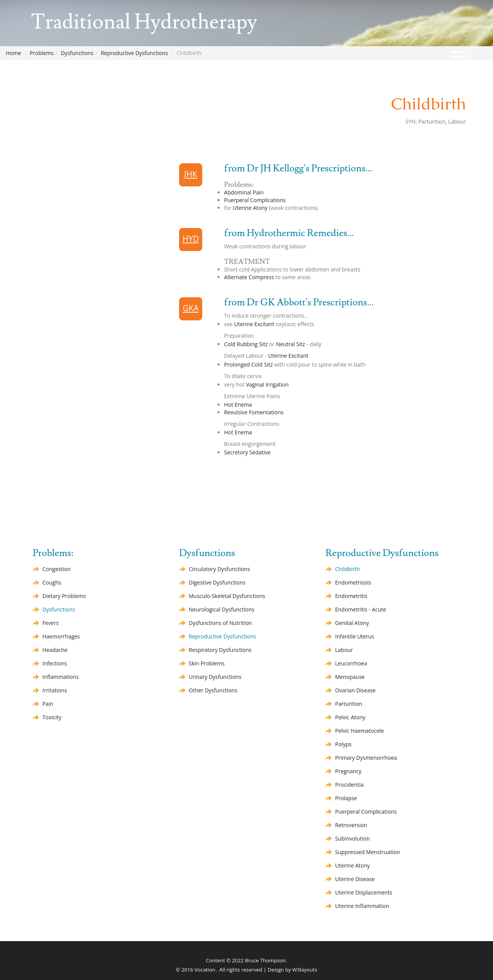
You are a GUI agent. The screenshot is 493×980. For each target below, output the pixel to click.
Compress (249, 277)
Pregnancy (348, 771)
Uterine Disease (355, 879)
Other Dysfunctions (213, 690)
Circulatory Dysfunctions (219, 569)
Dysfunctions (77, 53)
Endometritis (351, 596)
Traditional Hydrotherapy (144, 22)
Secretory (247, 452)
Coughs (52, 582)
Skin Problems (207, 663)
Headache (55, 650)
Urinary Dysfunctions (215, 677)
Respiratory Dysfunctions (220, 650)
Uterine (250, 208)
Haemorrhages (61, 636)
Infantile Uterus (355, 636)
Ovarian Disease (355, 690)
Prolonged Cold (249, 364)
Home (13, 53)
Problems (42, 53)
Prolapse (346, 798)
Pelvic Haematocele (360, 731)
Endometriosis (353, 582)
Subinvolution (352, 838)
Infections (55, 663)
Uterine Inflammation (362, 906)
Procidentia (349, 785)
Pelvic (350, 717)
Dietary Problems (64, 596)
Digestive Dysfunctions (217, 582)
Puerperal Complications (255, 200)
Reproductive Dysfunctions (134, 53)
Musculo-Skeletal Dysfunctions (227, 596)
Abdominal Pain (244, 192)
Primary (366, 758)
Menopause (350, 677)
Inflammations (60, 677)
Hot (238, 405)
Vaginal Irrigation (267, 384)
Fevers (50, 623)
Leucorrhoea (351, 663)
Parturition (349, 704)
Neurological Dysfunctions (222, 609)
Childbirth (347, 569)
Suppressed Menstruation (368, 852)
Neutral (291, 344)
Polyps (343, 744)
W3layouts (305, 970)
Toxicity (52, 717)
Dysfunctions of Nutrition (220, 623)
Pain (48, 704)
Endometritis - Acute (361, 609)
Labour (344, 650)
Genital (352, 623)
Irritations (55, 690)
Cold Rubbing (246, 344)
